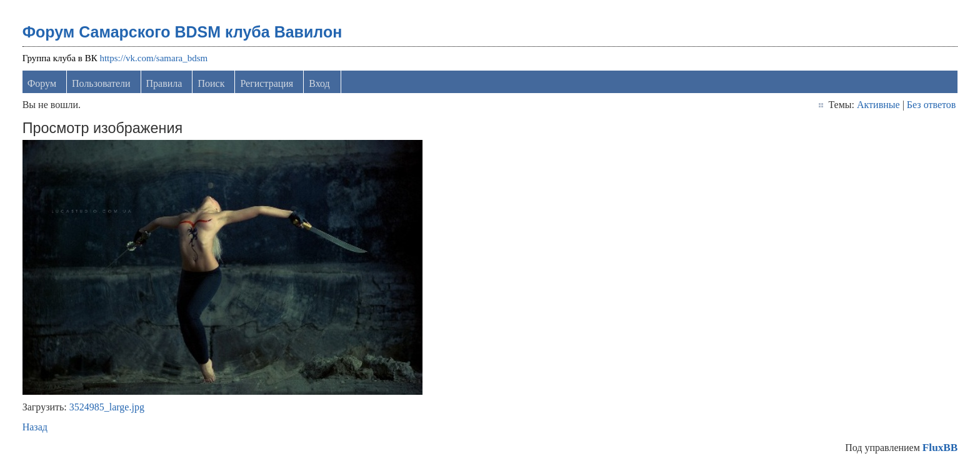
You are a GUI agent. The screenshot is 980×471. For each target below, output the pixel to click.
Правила (164, 83)
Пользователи (101, 83)
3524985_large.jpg (107, 407)
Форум (42, 83)
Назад (35, 427)
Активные (878, 105)
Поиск (211, 83)
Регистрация (267, 83)
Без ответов (931, 105)
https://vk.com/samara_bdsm (153, 58)
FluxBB (940, 448)
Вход (319, 83)
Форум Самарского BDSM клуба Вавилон (182, 32)
